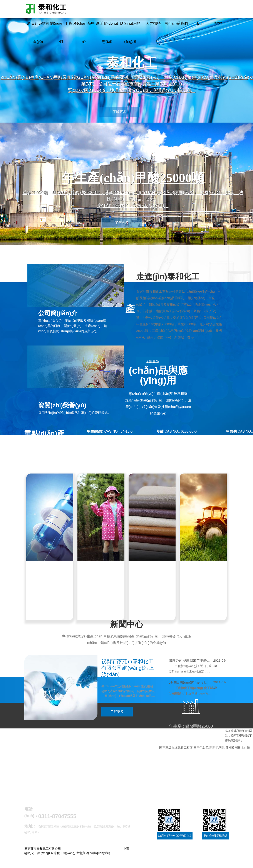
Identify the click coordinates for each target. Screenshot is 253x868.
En (199, 23)
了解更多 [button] (119, 112)
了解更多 (152, 363)
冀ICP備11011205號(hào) (42, 861)
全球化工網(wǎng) (63, 857)
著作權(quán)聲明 (98, 857)
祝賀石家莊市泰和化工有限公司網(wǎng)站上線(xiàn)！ (128, 672)
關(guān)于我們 (61, 33)
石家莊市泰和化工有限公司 (156, 293)
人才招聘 (153, 23)
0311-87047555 (57, 820)
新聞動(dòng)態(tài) (107, 33)
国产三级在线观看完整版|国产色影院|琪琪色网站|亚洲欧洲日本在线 (205, 752)
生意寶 (81, 857)
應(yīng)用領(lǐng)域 (130, 33)
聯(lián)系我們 (176, 23)
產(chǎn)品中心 (84, 33)
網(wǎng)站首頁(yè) (38, 33)
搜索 (218, 23)
